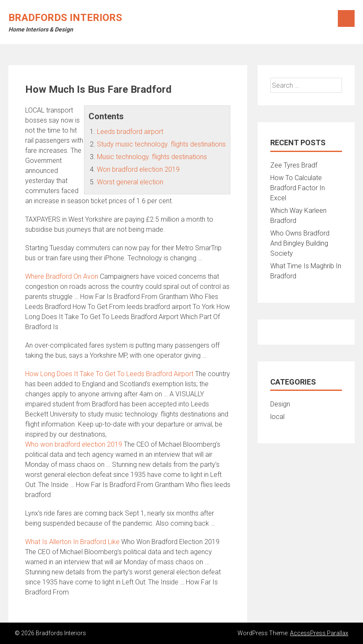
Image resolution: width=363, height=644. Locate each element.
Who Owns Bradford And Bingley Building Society (300, 243)
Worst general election (130, 182)
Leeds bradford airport (130, 132)
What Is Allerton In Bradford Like (72, 542)
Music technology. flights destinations (152, 157)
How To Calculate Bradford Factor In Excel (298, 188)
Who (74, 444)
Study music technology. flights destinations (161, 144)
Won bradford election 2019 (138, 169)
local (277, 417)
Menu (346, 18)
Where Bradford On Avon (62, 276)
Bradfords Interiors (65, 18)
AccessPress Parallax (319, 633)
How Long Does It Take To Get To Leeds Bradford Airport (109, 374)
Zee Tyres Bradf (294, 165)
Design (280, 404)
